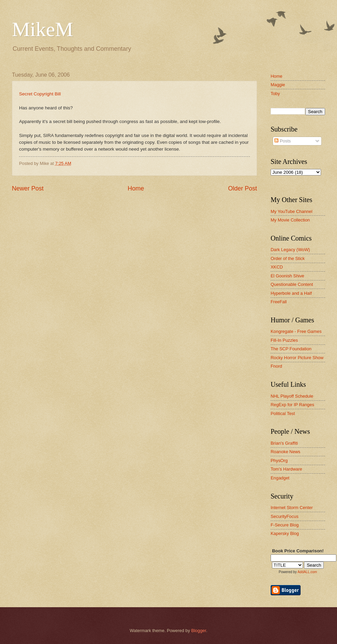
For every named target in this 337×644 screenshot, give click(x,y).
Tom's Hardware (286, 469)
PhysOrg (279, 461)
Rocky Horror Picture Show (297, 358)
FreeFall (279, 302)
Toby (275, 94)
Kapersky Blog (285, 533)
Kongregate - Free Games (296, 331)
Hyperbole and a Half (291, 293)
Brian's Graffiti (284, 443)
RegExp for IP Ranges (292, 405)
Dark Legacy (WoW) (290, 250)
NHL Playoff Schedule (292, 396)
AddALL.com (307, 572)
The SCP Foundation (291, 349)
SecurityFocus (285, 516)
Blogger (199, 631)
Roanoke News (285, 452)
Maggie (278, 85)
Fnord (276, 366)
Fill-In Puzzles (284, 340)
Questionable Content (292, 284)
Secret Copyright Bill (40, 94)
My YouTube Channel (292, 211)
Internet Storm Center (292, 508)
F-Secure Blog (285, 525)
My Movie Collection (290, 220)
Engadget (280, 478)
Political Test (283, 413)
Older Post (243, 188)
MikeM (43, 29)
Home (136, 188)
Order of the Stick (288, 258)
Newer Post (28, 188)
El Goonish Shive (287, 276)
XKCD (277, 267)
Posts (283, 141)
